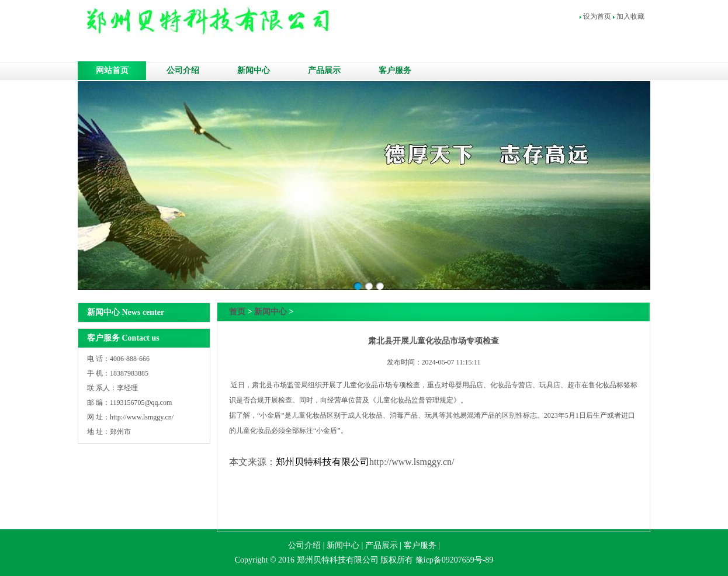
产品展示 (324, 70)
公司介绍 (183, 70)
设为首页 (597, 16)
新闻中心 (254, 70)
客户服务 (395, 70)
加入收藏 (630, 16)
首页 (237, 312)
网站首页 (112, 70)
